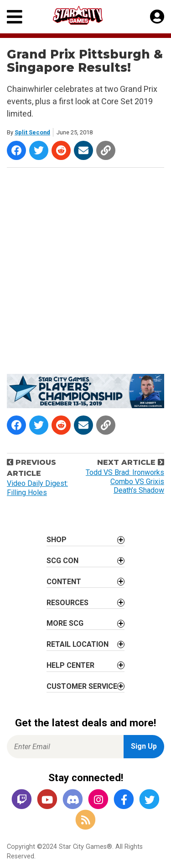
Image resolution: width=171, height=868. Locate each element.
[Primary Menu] (15, 17)
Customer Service (82, 686)
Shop (57, 540)
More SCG (65, 623)
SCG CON (62, 561)
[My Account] (157, 17)
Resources (67, 603)
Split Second (32, 132)
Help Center (70, 665)
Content (64, 582)
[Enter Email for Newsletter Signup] (65, 747)
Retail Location (78, 644)
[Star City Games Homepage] (86, 15)
